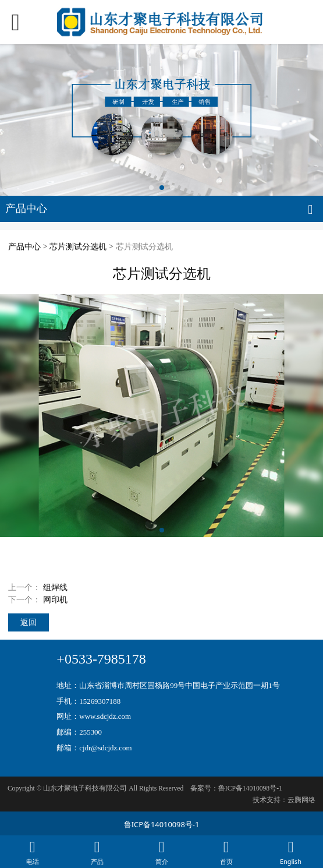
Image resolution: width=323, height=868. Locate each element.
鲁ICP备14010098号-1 (162, 824)
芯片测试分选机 (78, 246)
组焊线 (55, 587)
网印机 (55, 599)
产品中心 (24, 246)
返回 (29, 622)
